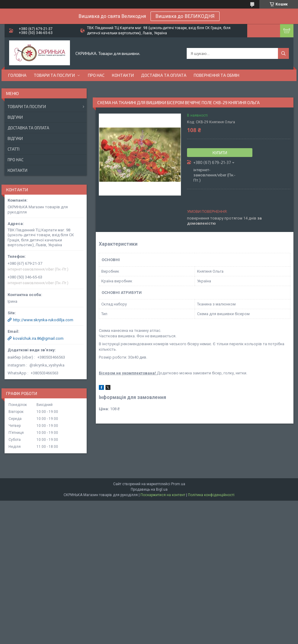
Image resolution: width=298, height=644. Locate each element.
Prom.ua (178, 484)
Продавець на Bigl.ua (149, 489)
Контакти (123, 75)
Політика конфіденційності (211, 495)
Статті (14, 149)
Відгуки (15, 117)
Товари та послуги (54, 75)
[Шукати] (283, 53)
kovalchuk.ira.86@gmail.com (38, 338)
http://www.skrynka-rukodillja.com (43, 320)
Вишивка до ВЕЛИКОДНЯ (185, 16)
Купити (220, 153)
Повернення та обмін (217, 75)
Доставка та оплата (164, 75)
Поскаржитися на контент (163, 495)
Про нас (96, 75)
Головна (17, 75)
